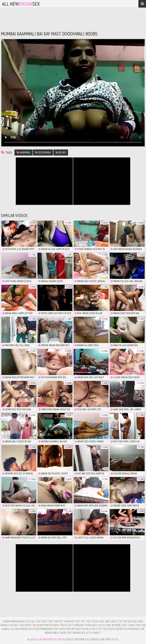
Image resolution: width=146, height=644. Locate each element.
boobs (61, 152)
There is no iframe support (44, 181)
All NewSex (21, 4)
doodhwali (43, 152)
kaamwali (23, 152)
